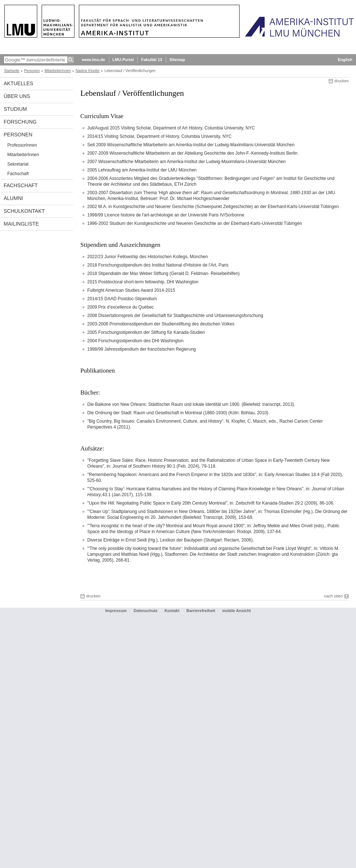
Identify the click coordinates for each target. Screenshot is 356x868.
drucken (342, 81)
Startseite (12, 71)
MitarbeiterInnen (58, 71)
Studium (15, 109)
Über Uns (17, 96)
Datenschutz (146, 611)
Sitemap (177, 60)
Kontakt (172, 611)
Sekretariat (18, 164)
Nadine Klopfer (88, 71)
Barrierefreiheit (201, 611)
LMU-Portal (123, 60)
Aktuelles (18, 83)
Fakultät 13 (151, 60)
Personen (32, 71)
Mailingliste (21, 224)
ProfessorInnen (22, 145)
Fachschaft (18, 174)
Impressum (116, 611)
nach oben (334, 596)
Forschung (20, 122)
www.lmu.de (93, 60)
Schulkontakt (24, 211)
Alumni (13, 198)
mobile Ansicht (236, 611)
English (345, 60)
